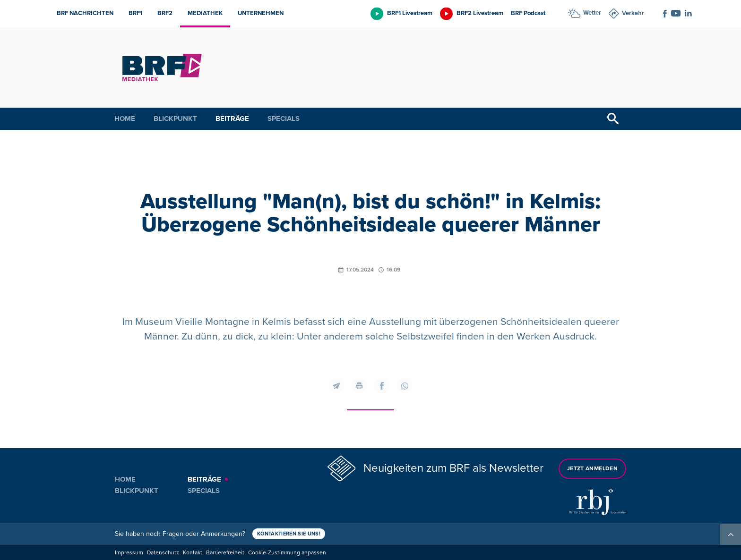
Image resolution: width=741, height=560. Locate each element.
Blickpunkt (175, 119)
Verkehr (633, 13)
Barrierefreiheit (225, 553)
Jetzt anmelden (592, 469)
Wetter (592, 13)
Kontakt (193, 553)
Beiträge (232, 119)
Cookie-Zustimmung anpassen (287, 553)
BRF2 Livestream (480, 13)
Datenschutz (163, 553)
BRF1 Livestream (410, 13)
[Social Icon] (665, 14)
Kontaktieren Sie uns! (289, 534)
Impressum (129, 553)
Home (125, 119)
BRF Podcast (528, 13)
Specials (284, 119)
